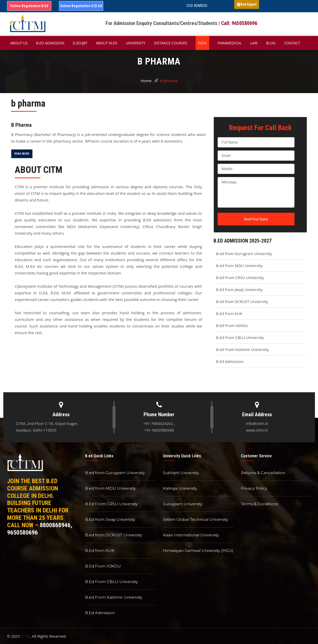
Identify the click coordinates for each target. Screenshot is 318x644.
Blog (271, 43)
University (136, 43)
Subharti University (181, 473)
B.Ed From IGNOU (232, 325)
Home (146, 81)
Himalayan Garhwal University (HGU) (198, 551)
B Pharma (21, 125)
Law (254, 43)
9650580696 (22, 533)
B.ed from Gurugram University (244, 254)
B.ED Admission (50, 43)
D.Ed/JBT (80, 43)
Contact (292, 43)
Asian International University (191, 535)
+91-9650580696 (159, 430)
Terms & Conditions (259, 504)
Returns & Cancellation (263, 473)
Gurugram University (183, 504)
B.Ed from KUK (229, 313)
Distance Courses (170, 43)
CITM (25, 636)
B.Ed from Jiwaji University (239, 289)
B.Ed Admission (230, 361)
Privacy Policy (254, 488)
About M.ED (107, 43)
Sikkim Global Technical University (196, 519)
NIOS (202, 43)
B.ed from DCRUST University (242, 301)
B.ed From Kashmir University (243, 349)
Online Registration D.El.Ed (81, 6)
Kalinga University (180, 488)
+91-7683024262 (158, 423)
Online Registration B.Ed (29, 6)
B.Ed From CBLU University (240, 337)
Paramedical (230, 43)
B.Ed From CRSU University (240, 277)
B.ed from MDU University (239, 266)
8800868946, (56, 525)
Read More (22, 154)
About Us (19, 43)
